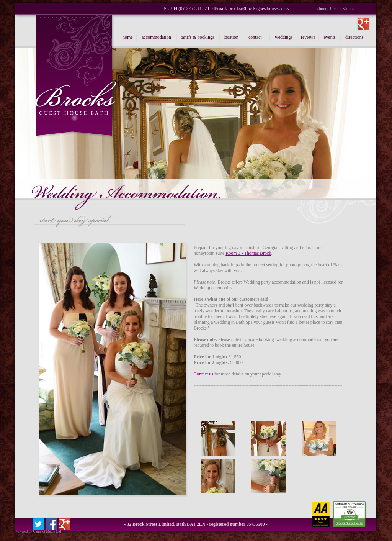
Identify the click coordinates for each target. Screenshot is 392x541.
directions (354, 37)
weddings (284, 37)
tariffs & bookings (198, 37)
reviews (308, 37)
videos (349, 8)
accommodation (156, 37)
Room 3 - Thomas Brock (248, 253)
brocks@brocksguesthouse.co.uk (259, 8)
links (334, 8)
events (330, 37)
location (231, 37)
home (128, 37)
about (322, 8)
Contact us (203, 374)
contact (255, 37)
